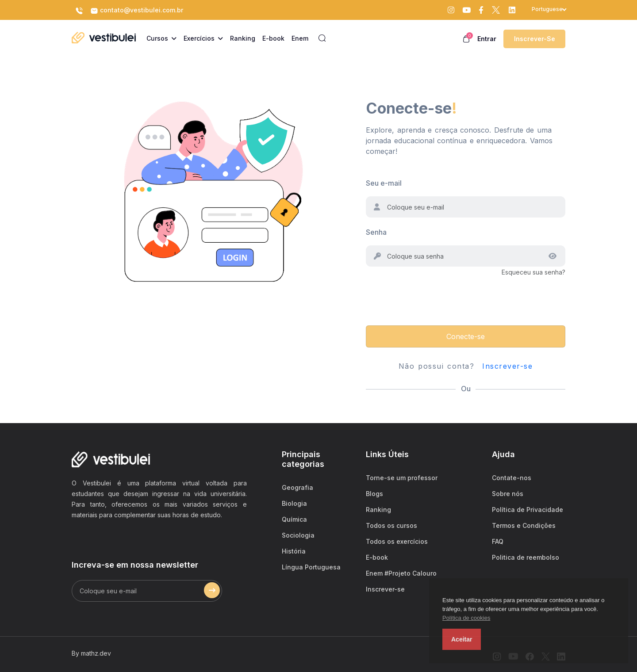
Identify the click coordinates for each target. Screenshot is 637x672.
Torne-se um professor (402, 478)
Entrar (487, 39)
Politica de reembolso (526, 557)
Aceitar (462, 639)
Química (294, 519)
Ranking (378, 510)
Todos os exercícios (397, 541)
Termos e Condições (524, 525)
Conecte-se (466, 336)
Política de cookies (466, 618)
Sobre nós (508, 494)
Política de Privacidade (528, 510)
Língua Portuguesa (311, 567)
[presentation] (433, 295)
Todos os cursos (391, 525)
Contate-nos (512, 478)
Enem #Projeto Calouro (401, 573)
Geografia (297, 487)
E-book (377, 557)
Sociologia (298, 535)
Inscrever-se (535, 39)
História (294, 551)
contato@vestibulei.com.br (137, 11)
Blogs (374, 494)
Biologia (294, 503)
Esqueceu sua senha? (533, 272)
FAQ (498, 541)
